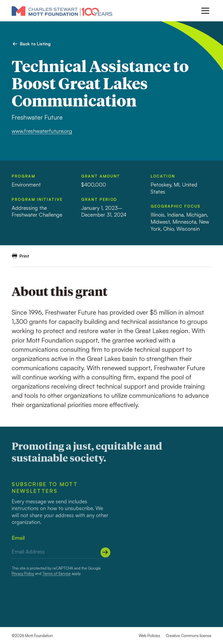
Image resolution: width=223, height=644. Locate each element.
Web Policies (149, 636)
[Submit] (106, 552)
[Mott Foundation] (62, 11)
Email (18, 538)
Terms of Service (56, 573)
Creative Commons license (189, 636)
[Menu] (205, 11)
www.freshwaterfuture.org (42, 131)
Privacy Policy (23, 573)
